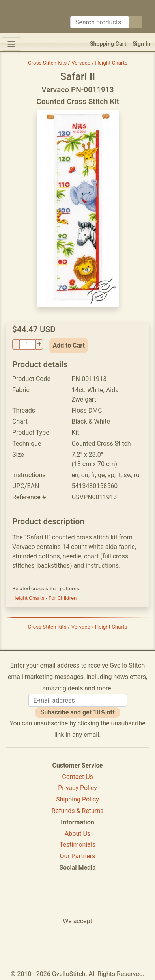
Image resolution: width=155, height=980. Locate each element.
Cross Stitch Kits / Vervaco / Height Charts (78, 63)
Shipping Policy (77, 799)
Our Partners (78, 856)
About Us (77, 834)
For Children (63, 598)
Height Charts (29, 598)
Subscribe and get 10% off (77, 712)
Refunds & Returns (78, 811)
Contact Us (77, 777)
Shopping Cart (108, 44)
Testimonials (77, 845)
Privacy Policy (77, 788)
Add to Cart (69, 345)
